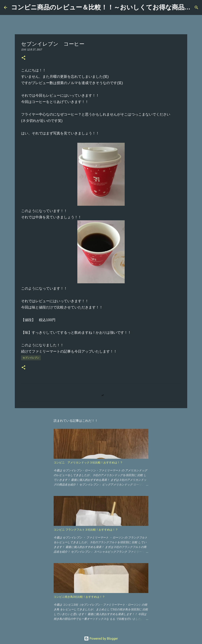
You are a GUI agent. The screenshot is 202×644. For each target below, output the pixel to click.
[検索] (196, 7)
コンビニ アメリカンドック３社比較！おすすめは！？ (88, 462)
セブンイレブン (31, 358)
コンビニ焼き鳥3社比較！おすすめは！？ (79, 597)
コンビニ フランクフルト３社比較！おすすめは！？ (86, 530)
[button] (23, 58)
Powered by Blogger (101, 638)
